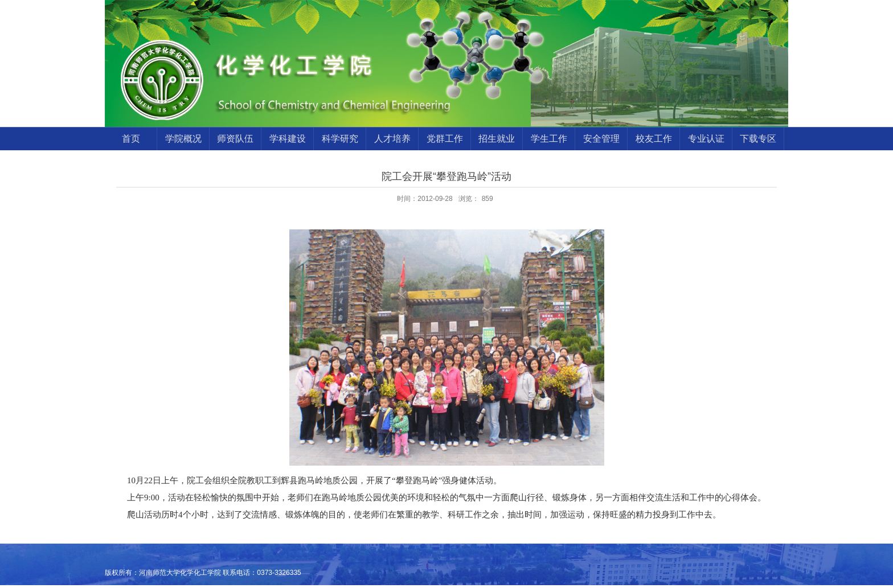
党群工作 (445, 139)
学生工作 (549, 139)
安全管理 (601, 139)
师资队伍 (235, 139)
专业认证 (706, 139)
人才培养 (392, 139)
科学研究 (340, 139)
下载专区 (758, 139)
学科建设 (288, 139)
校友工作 (654, 139)
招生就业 (497, 139)
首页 (131, 139)
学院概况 (183, 139)
